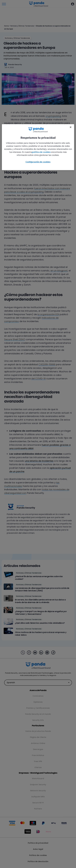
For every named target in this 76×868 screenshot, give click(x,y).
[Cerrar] (71, 127)
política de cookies (41, 152)
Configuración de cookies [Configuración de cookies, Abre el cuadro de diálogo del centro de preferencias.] (38, 162)
